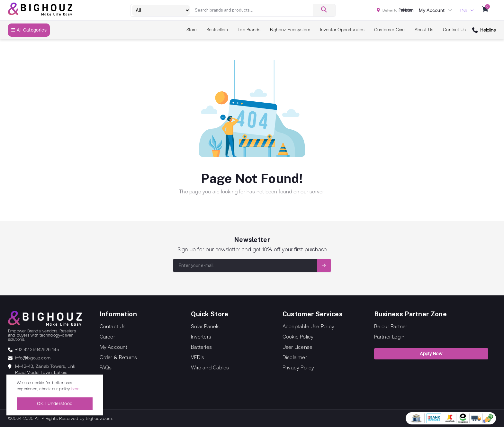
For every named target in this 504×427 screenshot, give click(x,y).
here (76, 389)
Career (107, 337)
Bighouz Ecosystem (290, 30)
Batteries (201, 347)
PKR (464, 10)
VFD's (198, 357)
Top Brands (249, 30)
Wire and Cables (210, 367)
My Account (114, 347)
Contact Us (454, 30)
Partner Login (389, 337)
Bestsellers (217, 30)
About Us (424, 30)
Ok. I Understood (55, 404)
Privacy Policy (298, 367)
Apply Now (431, 354)
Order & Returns (118, 357)
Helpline (488, 30)
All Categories (29, 30)
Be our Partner (391, 326)
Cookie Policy (298, 337)
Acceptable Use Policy (308, 326)
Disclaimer (295, 357)
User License (297, 347)
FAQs (106, 367)
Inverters (201, 337)
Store (192, 30)
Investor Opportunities (342, 30)
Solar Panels (205, 326)
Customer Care (390, 30)
